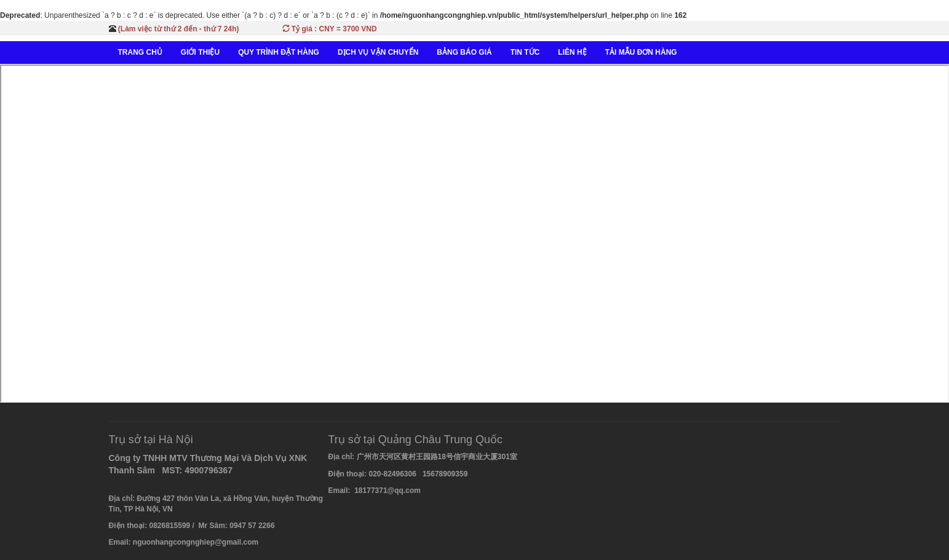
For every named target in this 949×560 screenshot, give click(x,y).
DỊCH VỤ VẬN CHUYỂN (378, 52)
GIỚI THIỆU (200, 52)
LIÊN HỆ (572, 52)
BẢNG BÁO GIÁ (464, 52)
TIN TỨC (525, 52)
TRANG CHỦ (140, 52)
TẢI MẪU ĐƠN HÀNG (641, 52)
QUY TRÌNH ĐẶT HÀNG (279, 52)
